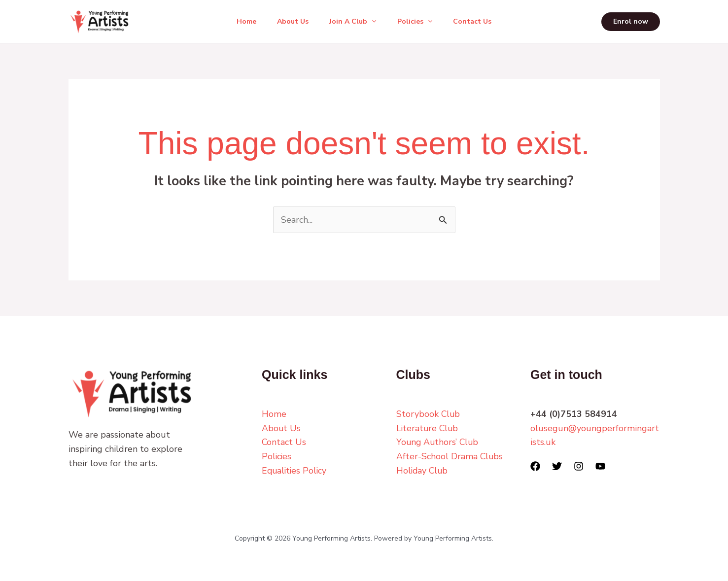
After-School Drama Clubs (450, 456)
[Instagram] (579, 466)
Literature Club (428, 428)
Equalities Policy (295, 471)
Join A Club (353, 22)
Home (241, 21)
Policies (418, 22)
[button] (372, 22)
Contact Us (478, 21)
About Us (290, 21)
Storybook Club (429, 414)
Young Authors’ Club (438, 442)
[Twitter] (557, 466)
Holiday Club (423, 471)
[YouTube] (600, 466)
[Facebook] (535, 466)
